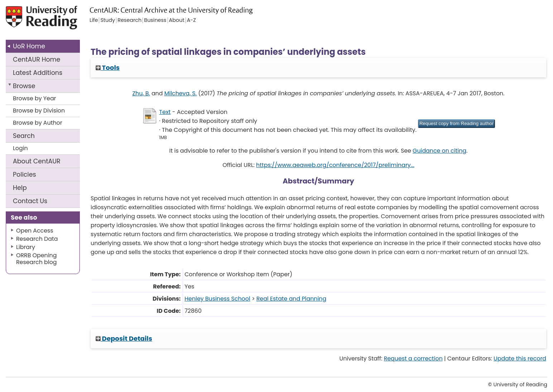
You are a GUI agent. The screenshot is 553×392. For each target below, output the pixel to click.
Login (20, 148)
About (37, 161)
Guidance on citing (439, 151)
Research (129, 20)
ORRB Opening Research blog (37, 259)
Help (20, 188)
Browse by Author (38, 123)
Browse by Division (39, 111)
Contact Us (30, 201)
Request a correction (413, 358)
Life (94, 20)
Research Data (37, 239)
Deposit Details (124, 338)
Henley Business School (217, 299)
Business (155, 20)
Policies (25, 175)
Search (24, 136)
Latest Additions (38, 73)
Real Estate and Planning (291, 299)
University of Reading (61, 21)
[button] (456, 124)
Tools (108, 68)
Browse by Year (35, 98)
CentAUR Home (37, 59)
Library (26, 247)
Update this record (520, 358)
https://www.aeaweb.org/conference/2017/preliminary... (335, 165)
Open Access (35, 231)
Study (108, 20)
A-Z (191, 20)
